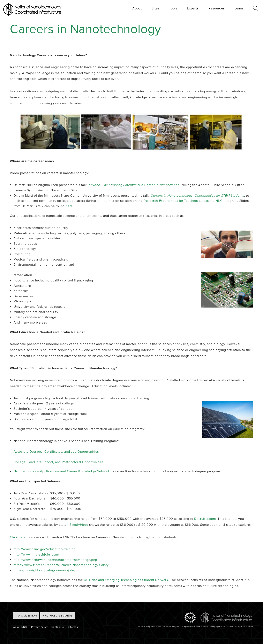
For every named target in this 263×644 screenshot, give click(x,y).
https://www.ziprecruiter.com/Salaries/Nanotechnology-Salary (61, 565)
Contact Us (58, 627)
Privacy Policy (40, 627)
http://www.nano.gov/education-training (45, 549)
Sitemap (73, 627)
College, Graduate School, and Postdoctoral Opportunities (59, 462)
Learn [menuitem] (239, 8)
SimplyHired (79, 525)
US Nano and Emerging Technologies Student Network (126, 580)
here (69, 206)
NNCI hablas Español (58, 616)
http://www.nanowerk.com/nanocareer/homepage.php (55, 560)
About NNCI (20, 627)
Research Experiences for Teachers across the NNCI (184, 201)
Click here (18, 537)
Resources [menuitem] (217, 8)
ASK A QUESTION (26, 616)
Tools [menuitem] (173, 8)
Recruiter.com (205, 519)
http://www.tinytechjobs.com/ (36, 554)
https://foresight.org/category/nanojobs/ (45, 570)
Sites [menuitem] (155, 8)
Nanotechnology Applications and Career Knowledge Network (62, 471)
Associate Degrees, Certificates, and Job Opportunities (56, 451)
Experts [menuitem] (193, 8)
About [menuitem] (137, 8)
